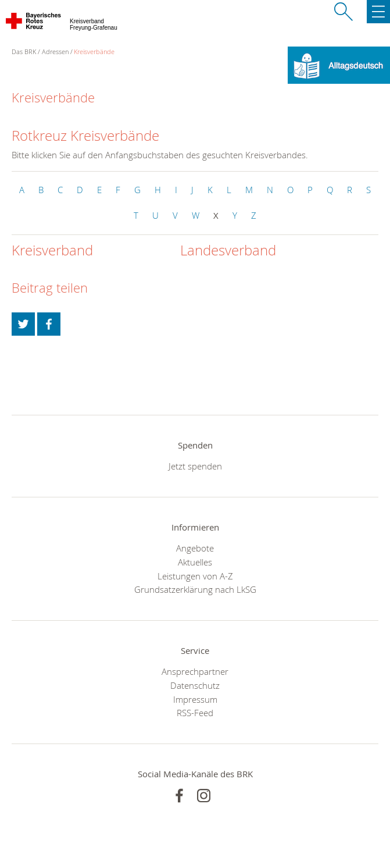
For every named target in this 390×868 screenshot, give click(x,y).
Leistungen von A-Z (195, 576)
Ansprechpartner (195, 671)
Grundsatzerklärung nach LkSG (195, 589)
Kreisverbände (94, 51)
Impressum (195, 699)
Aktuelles (195, 562)
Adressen (55, 51)
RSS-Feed (195, 713)
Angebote (195, 548)
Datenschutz (195, 685)
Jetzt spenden (195, 466)
